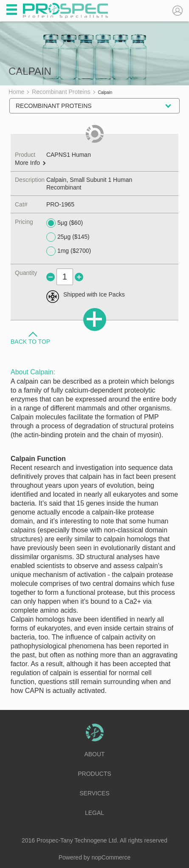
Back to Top (30, 341)
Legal (94, 813)
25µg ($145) (68, 237)
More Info (30, 163)
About (94, 754)
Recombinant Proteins (54, 106)
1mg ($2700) (69, 251)
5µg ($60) (65, 223)
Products (94, 774)
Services (94, 793)
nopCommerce (111, 857)
